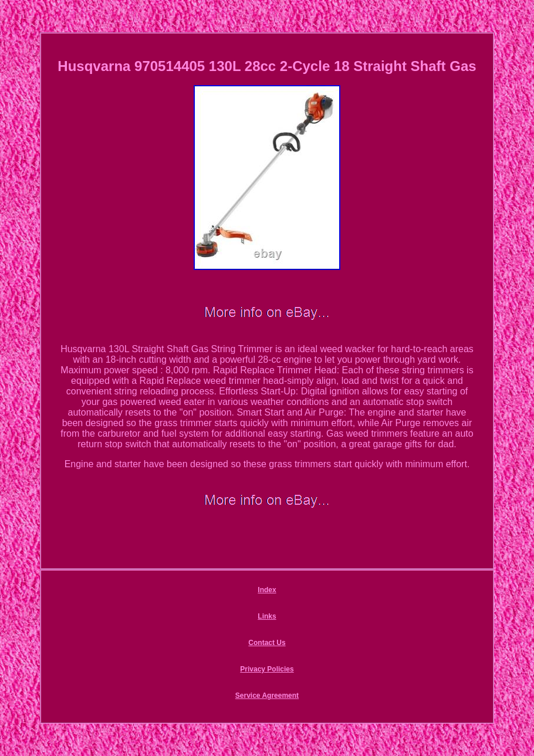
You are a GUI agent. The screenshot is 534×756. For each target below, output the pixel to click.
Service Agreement (267, 696)
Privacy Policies (267, 669)
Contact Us (267, 643)
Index (267, 590)
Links (267, 616)
